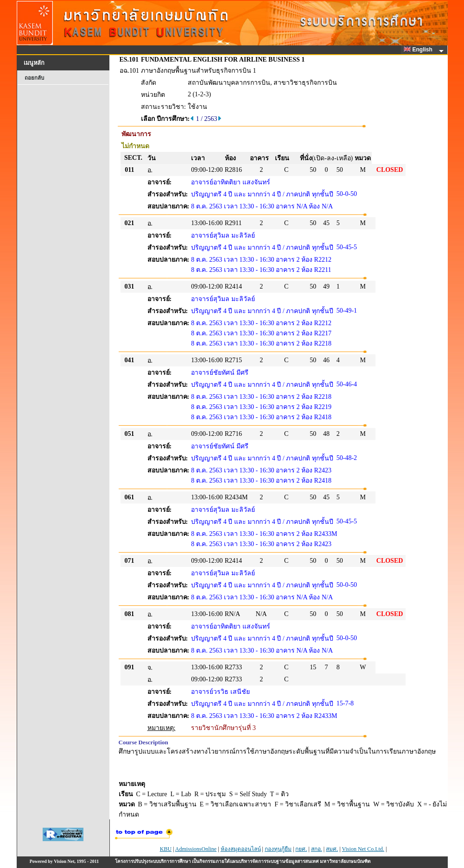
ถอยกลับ (34, 78)
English (420, 50)
